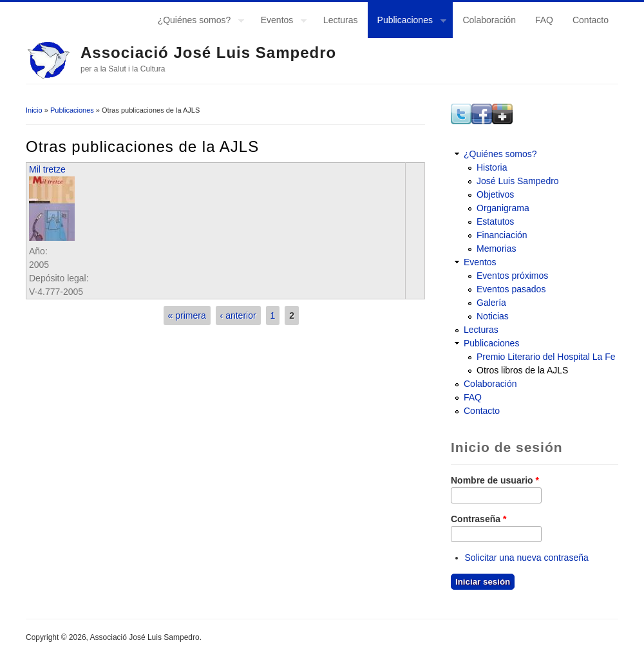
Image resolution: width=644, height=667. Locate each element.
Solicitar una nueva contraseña (527, 558)
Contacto (591, 20)
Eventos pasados (511, 289)
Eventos (279, 22)
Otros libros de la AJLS (522, 370)
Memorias (496, 249)
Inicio (34, 110)
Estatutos (495, 221)
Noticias (493, 316)
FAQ (544, 20)
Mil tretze (47, 169)
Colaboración (489, 20)
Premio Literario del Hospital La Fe (546, 357)
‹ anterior (238, 315)
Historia (492, 167)
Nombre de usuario (495, 480)
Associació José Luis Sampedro (208, 52)
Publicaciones (407, 22)
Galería (491, 303)
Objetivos (495, 194)
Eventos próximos (512, 276)
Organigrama (503, 208)
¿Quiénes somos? (196, 22)
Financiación (502, 235)
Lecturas (341, 20)
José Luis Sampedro (518, 181)
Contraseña (478, 519)
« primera (187, 315)
